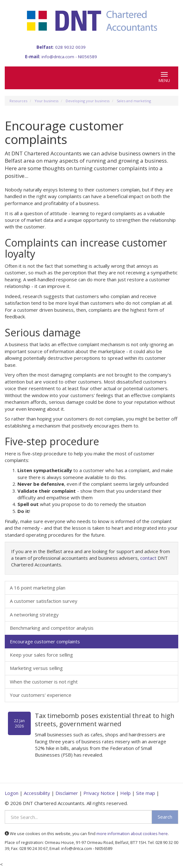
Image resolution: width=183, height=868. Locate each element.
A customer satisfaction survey (44, 601)
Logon (12, 793)
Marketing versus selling (36, 668)
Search (165, 817)
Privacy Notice (99, 793)
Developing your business (88, 101)
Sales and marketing (134, 101)
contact (148, 558)
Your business (46, 101)
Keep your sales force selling (41, 655)
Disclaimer (67, 793)
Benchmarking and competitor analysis (52, 628)
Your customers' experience (41, 695)
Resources (18, 101)
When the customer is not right (44, 682)
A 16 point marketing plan (38, 588)
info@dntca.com (58, 57)
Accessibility (37, 793)
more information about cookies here (132, 834)
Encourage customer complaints (45, 641)
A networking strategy (34, 615)
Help (125, 793)
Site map (146, 793)
